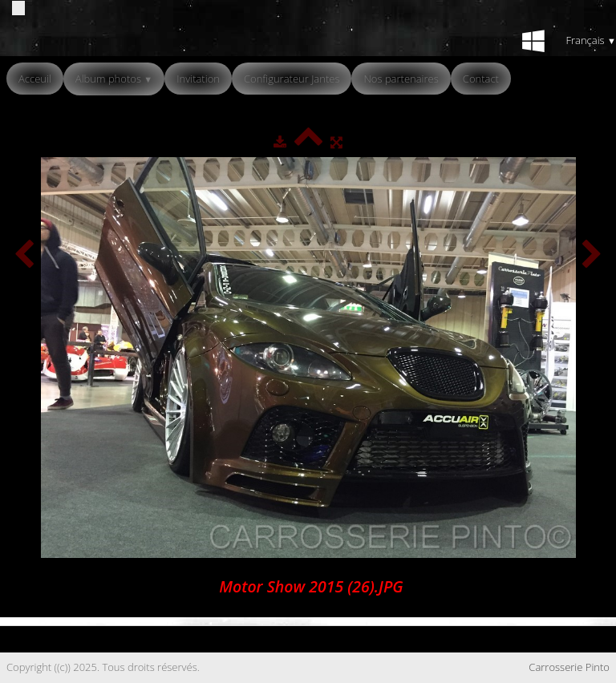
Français (591, 40)
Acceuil (35, 79)
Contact (481, 79)
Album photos (114, 79)
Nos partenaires (401, 79)
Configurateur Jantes (292, 79)
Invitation (198, 79)
